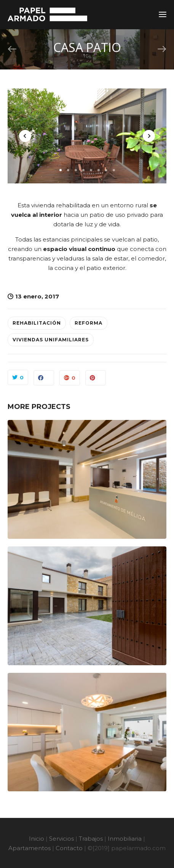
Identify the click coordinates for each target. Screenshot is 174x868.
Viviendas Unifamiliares (51, 340)
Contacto (69, 848)
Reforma (89, 323)
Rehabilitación (37, 323)
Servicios (61, 839)
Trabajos (91, 839)
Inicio (37, 839)
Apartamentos (30, 848)
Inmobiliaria (125, 839)
